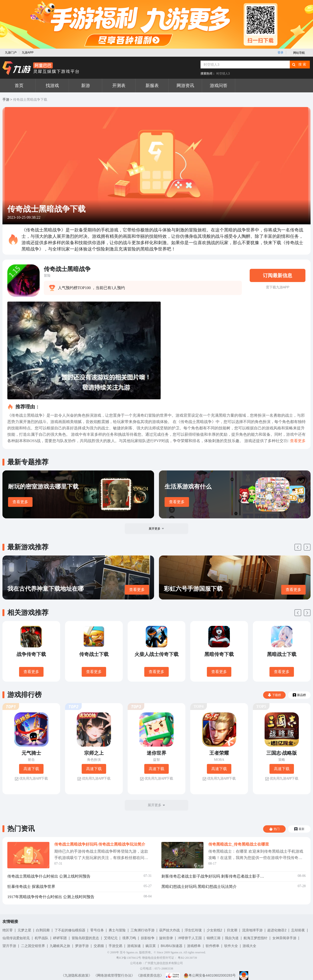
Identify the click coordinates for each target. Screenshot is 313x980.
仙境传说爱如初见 (16, 938)
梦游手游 (82, 946)
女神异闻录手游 (284, 938)
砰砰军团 (60, 938)
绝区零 (8, 930)
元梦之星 (24, 930)
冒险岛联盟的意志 (85, 938)
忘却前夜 (298, 930)
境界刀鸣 (129, 938)
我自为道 (232, 938)
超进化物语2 (277, 930)
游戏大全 (249, 946)
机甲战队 (42, 938)
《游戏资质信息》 (150, 975)
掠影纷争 (148, 938)
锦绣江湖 (213, 938)
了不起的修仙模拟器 (70, 930)
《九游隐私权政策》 (77, 975)
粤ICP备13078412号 (129, 958)
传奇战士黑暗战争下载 (30, 100)
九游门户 (11, 53)
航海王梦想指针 (256, 938)
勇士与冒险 (117, 930)
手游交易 (115, 946)
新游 (86, 86)
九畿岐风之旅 (60, 946)
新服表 (152, 86)
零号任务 (97, 930)
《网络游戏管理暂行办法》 (114, 975)
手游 (6, 100)
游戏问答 (219, 86)
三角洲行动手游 (143, 930)
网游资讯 (185, 86)
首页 (19, 86)
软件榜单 (212, 946)
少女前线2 (214, 930)
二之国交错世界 (33, 946)
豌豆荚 (151, 946)
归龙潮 (232, 930)
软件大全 (231, 946)
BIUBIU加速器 (172, 946)
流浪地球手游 (252, 930)
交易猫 (99, 946)
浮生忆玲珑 (193, 930)
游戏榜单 (194, 946)
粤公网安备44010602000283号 (210, 975)
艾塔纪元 (111, 938)
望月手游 (9, 946)
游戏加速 (134, 946)
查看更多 (20, 502)
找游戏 (52, 86)
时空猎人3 (223, 74)
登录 (280, 53)
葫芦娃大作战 (169, 930)
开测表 (119, 86)
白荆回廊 (43, 930)
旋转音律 (166, 938)
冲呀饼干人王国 (190, 938)
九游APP (28, 53)
